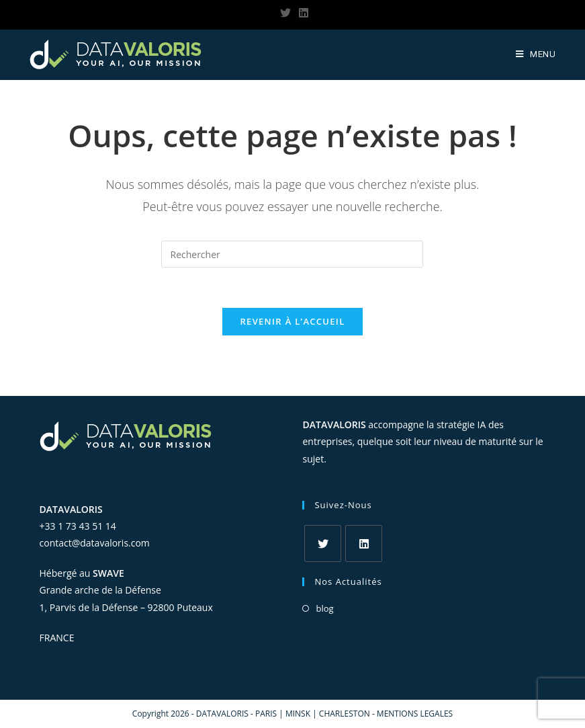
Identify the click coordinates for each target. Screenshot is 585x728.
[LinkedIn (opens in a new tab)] (302, 13)
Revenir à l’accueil (292, 321)
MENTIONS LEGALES (415, 714)
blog (324, 608)
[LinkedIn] (364, 543)
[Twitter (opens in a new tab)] (285, 13)
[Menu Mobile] (536, 54)
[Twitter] (323, 543)
